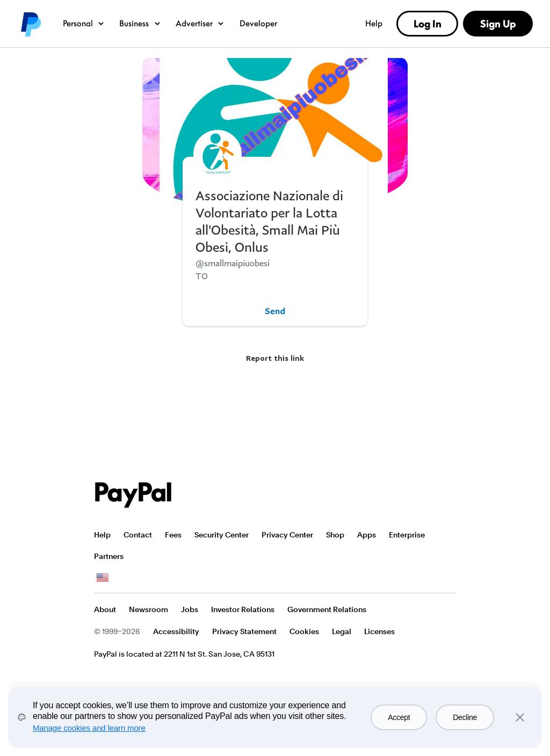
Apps (367, 535)
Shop (335, 535)
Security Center (222, 535)
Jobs (190, 609)
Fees (173, 535)
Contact (138, 535)
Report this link (275, 358)
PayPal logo (30, 24)
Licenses (379, 631)
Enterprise (407, 535)
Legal (342, 631)
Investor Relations (243, 609)
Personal (84, 23)
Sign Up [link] (498, 24)
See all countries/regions (103, 578)
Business (140, 23)
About (105, 609)
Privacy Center (287, 535)
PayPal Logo (133, 495)
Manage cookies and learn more (89, 728)
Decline (465, 717)
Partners (109, 556)
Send (275, 311)
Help (374, 23)
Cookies (304, 631)
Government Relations (327, 609)
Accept (399, 717)
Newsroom (149, 609)
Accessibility (176, 631)
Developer (258, 23)
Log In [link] (428, 24)
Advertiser (200, 23)
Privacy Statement (244, 631)
